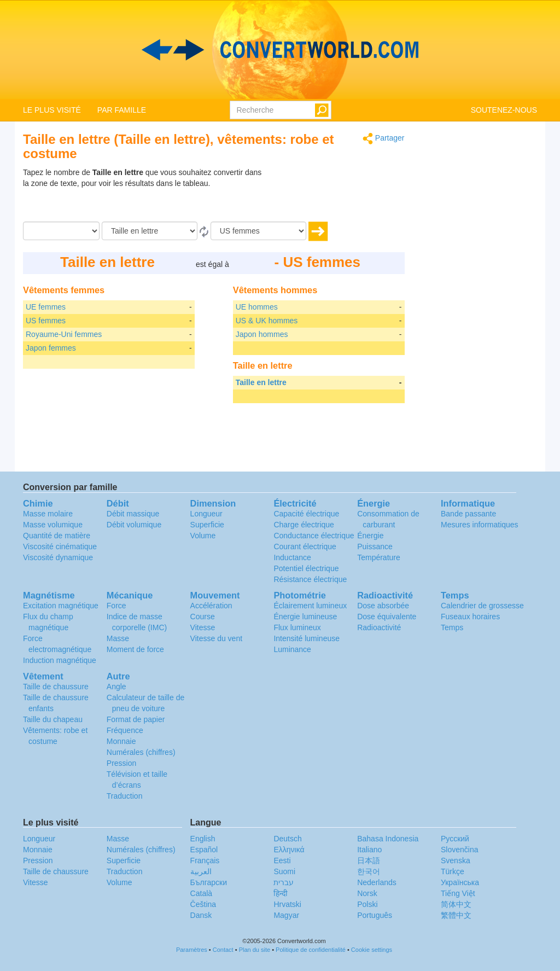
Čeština (203, 904)
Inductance (292, 557)
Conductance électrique (314, 536)
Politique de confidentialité (311, 950)
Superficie (207, 525)
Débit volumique (134, 525)
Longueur (206, 514)
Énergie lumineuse (305, 617)
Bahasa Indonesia (388, 839)
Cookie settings (372, 950)
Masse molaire (48, 514)
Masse (118, 638)
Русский (455, 839)
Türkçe (453, 871)
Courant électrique (305, 546)
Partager (384, 139)
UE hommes (257, 307)
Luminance (292, 649)
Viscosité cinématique (60, 546)
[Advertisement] (336, 194)
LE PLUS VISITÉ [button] (52, 110)
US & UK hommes (267, 321)
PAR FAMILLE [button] (122, 110)
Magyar (286, 915)
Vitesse (203, 627)
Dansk (201, 915)
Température (379, 557)
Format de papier (136, 719)
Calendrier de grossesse (482, 606)
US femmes (46, 321)
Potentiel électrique (306, 568)
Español (204, 850)
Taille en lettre (261, 382)
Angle (116, 687)
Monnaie (121, 741)
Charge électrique (304, 525)
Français (205, 860)
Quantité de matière (57, 536)
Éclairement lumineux (310, 606)
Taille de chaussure (56, 687)
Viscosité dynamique (58, 557)
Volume (203, 536)
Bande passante (468, 514)
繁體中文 (456, 915)
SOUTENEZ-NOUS (504, 110)
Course (203, 617)
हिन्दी (281, 893)
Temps (452, 627)
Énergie (370, 536)
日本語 (369, 860)
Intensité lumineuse (307, 638)
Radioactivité (379, 627)
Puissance (375, 546)
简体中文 (456, 904)
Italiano (369, 850)
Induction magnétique (60, 660)
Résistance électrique (310, 579)
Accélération (211, 606)
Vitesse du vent (216, 638)
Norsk (367, 893)
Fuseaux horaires (470, 617)
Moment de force (135, 649)
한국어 (369, 871)
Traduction (125, 796)
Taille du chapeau (53, 719)
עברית (284, 882)
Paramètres (192, 950)
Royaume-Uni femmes (64, 334)
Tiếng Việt (458, 893)
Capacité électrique (306, 514)
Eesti (282, 860)
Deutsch (287, 839)
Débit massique (133, 514)
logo (280, 50)
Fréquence (125, 730)
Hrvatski (287, 904)
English (203, 839)
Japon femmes (51, 348)
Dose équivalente (387, 617)
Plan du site (255, 950)
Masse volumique (53, 525)
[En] (258, 231)
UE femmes (46, 307)
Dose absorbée (383, 606)
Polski (367, 904)
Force (116, 606)
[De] (150, 231)
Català (201, 893)
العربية (201, 871)
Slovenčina (460, 850)
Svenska (456, 860)
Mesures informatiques (480, 525)
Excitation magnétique (61, 606)
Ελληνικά (289, 850)
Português (375, 915)
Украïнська (460, 882)
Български (209, 882)
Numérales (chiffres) (141, 752)
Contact (223, 950)
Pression (121, 763)
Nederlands (377, 882)
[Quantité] (61, 231)
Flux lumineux (297, 627)
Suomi (284, 871)
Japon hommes (262, 334)
